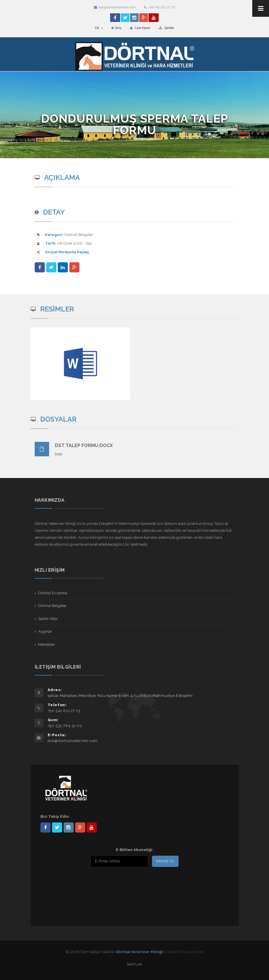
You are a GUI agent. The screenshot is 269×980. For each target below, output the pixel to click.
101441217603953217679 (80, 827)
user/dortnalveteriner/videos (92, 827)
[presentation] (78, 882)
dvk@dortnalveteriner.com (115, 7)
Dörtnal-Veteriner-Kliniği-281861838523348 (46, 827)
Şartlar (167, 28)
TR (99, 28)
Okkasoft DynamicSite (184, 952)
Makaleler (47, 644)
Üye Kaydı (140, 28)
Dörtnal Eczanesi (53, 593)
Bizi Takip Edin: (55, 816)
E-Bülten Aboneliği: (134, 850)
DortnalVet (57, 827)
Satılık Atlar (48, 619)
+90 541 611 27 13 (159, 7)
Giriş (116, 28)
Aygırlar (45, 631)
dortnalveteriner (69, 827)
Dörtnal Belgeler (52, 606)
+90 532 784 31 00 (65, 726)
